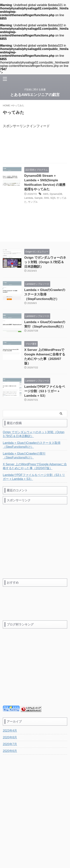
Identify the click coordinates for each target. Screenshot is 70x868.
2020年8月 (10, 737)
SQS (53, 198)
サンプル (33, 202)
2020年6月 (10, 751)
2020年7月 (10, 744)
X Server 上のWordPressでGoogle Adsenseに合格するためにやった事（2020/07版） (35, 466)
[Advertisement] (35, 147)
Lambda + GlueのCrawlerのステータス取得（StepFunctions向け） (45, 294)
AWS (46, 194)
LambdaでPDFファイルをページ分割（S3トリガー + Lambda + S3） (45, 391)
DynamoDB (56, 194)
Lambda (29, 198)
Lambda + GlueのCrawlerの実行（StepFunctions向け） (24, 456)
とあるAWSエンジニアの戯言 (35, 95)
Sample (38, 198)
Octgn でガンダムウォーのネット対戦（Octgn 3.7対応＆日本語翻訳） (45, 262)
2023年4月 (10, 731)
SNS (47, 198)
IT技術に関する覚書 (35, 832)
